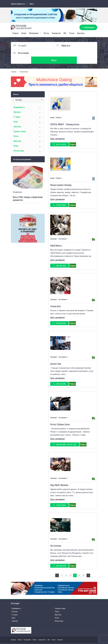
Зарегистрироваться (18, 4)
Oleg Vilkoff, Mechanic (59, 478)
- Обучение (14, 604)
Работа (16, 129)
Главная (15, 33)
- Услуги (57, 610)
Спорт (16, 115)
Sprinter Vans (56, 357)
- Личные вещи (59, 614)
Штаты (46, 33)
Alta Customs (56, 539)
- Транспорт (15, 614)
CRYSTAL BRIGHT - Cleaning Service (65, 117)
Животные (17, 134)
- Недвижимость (16, 601)
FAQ (65, 33)
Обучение (17, 105)
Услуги (24, 33)
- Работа (57, 604)
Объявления (34, 33)
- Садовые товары (60, 601)
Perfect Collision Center (60, 417)
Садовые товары (20, 124)
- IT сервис (14, 607)
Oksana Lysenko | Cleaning (61, 178)
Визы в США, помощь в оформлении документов (28, 191)
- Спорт (13, 610)
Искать (76, 53)
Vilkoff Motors (56, 238)
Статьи (72, 33)
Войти (32, 4)
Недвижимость (19, 100)
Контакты (81, 33)
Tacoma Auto (55, 299)
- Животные (58, 607)
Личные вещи (19, 143)
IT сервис (17, 110)
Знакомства (56, 33)
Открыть (73, 137)
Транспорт (17, 119)
